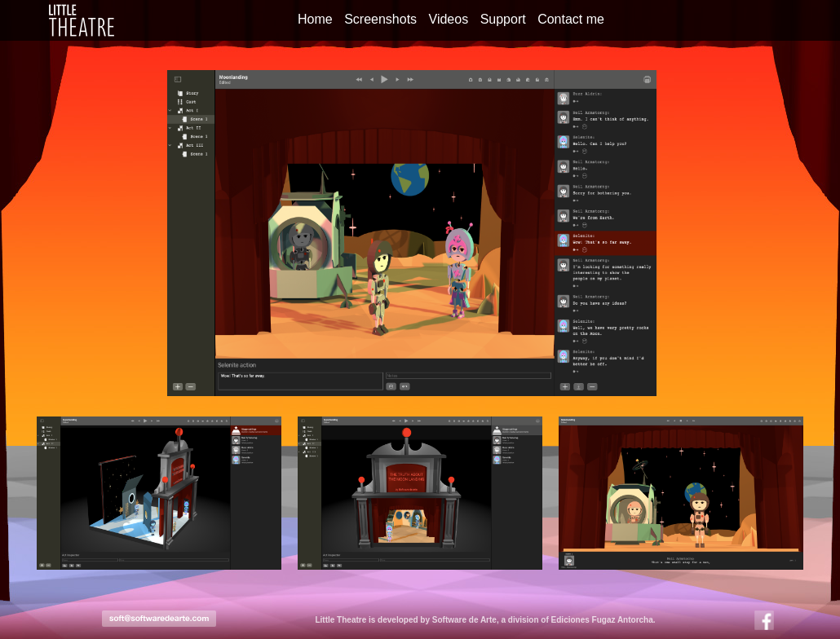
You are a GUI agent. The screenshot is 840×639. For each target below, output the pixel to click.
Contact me (571, 19)
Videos (449, 19)
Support (503, 19)
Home (315, 19)
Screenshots (380, 19)
